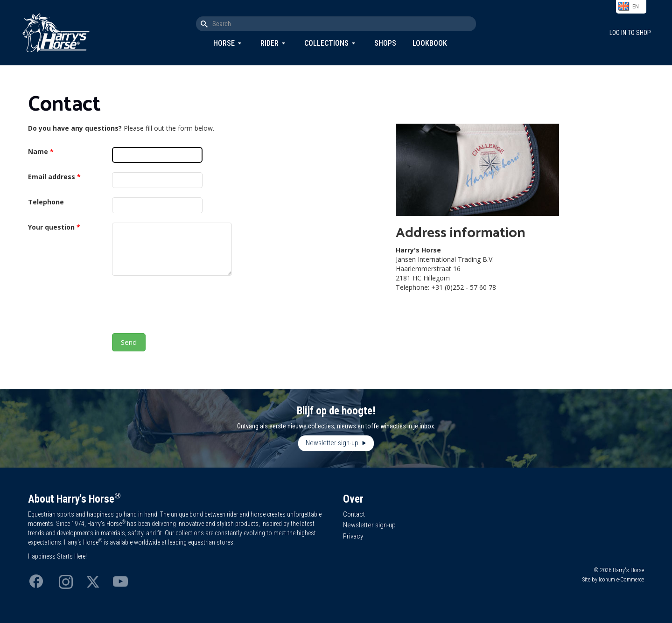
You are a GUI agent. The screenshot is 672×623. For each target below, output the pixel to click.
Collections (326, 43)
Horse (224, 43)
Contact (354, 514)
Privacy (353, 536)
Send (129, 342)
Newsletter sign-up (333, 443)
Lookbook (430, 43)
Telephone (46, 202)
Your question (54, 227)
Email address (54, 177)
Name (41, 151)
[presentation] (183, 306)
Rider (269, 43)
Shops (385, 43)
